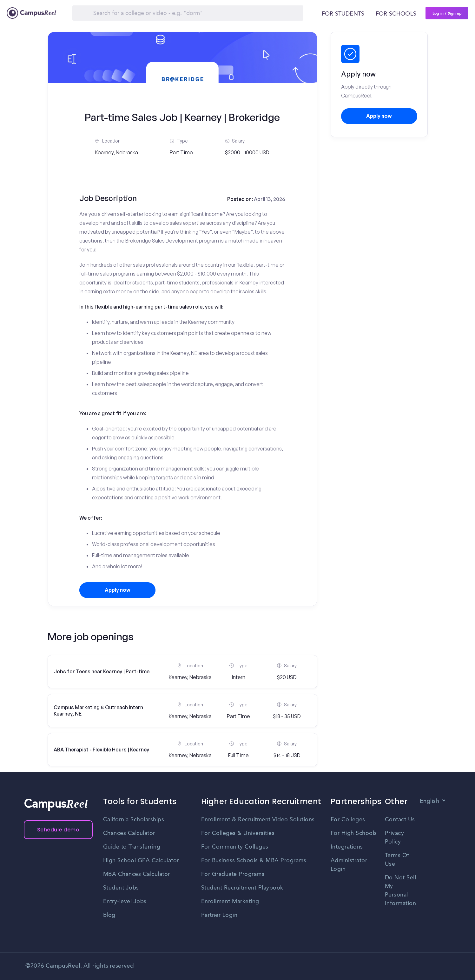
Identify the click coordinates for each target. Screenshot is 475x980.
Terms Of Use (397, 860)
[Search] (188, 13)
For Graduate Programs (233, 874)
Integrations (347, 847)
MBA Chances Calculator (137, 874)
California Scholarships (134, 820)
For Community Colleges (235, 847)
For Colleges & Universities (238, 833)
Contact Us (400, 820)
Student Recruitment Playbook (242, 888)
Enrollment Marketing (230, 902)
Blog (109, 915)
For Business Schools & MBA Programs (254, 861)
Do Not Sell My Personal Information (401, 891)
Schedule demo (58, 830)
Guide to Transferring (132, 847)
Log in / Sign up (447, 13)
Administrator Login (349, 865)
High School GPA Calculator (141, 861)
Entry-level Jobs (125, 902)
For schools (396, 14)
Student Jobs (121, 888)
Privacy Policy (395, 838)
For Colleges (348, 820)
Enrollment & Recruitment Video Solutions (258, 820)
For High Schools (354, 833)
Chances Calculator (129, 833)
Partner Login (219, 915)
